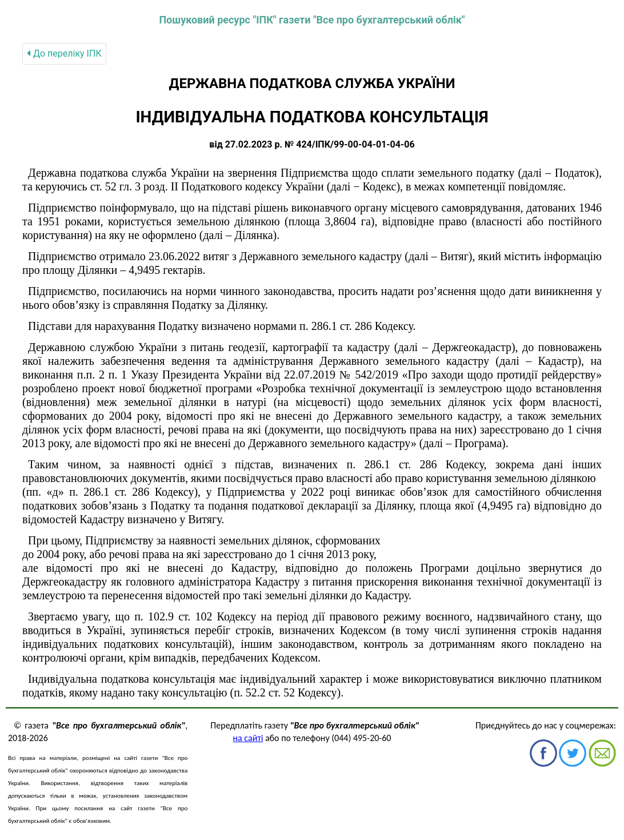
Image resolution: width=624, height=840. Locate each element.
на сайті (248, 738)
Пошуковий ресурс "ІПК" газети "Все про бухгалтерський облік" (312, 20)
